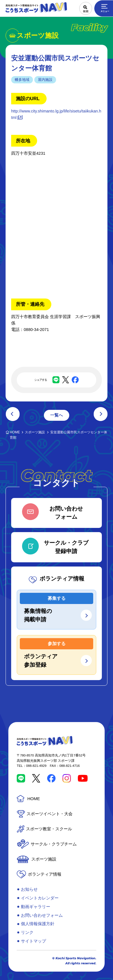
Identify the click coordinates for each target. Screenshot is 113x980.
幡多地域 (22, 80)
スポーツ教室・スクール (49, 829)
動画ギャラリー (36, 907)
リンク (27, 932)
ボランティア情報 (45, 874)
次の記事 (100, 414)
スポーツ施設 (44, 859)
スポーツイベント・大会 (50, 814)
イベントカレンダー (40, 898)
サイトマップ (33, 941)
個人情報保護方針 (38, 924)
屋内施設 (45, 80)
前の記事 (13, 414)
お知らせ (29, 889)
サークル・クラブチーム (54, 844)
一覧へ (56, 415)
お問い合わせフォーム (42, 915)
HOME (34, 799)
